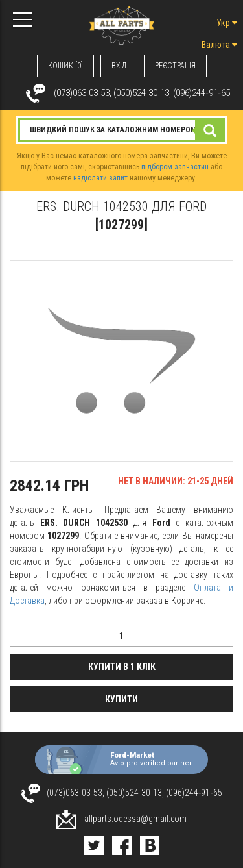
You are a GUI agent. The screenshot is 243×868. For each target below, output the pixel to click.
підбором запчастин (175, 167)
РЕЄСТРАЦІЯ (175, 66)
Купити (121, 699)
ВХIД (119, 66)
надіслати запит (100, 178)
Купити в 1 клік (122, 667)
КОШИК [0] (65, 66)
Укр (227, 23)
